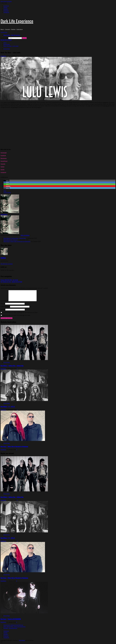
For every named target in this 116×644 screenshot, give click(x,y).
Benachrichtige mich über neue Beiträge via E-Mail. (16, 315)
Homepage (4, 153)
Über (5, 191)
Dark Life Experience (17, 21)
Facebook (3, 155)
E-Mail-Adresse (5, 307)
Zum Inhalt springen (6, 1)
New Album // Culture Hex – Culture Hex (15, 238)
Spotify (2, 170)
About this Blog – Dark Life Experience (12, 35)
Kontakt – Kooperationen (10, 628)
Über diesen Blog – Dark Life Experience (14, 627)
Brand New (7, 49)
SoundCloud (4, 161)
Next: (11, 282)
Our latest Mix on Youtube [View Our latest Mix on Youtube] (6, 40)
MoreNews (22, 640)
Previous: (9, 280)
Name (3, 304)
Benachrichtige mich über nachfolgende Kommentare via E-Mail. (20, 312)
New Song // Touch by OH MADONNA (11, 619)
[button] (4, 32)
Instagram (3, 172)
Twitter (3, 167)
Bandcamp (4, 158)
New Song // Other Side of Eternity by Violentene (17, 241)
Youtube (3, 164)
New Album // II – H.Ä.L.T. (10, 240)
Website (3, 310)
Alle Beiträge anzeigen (7, 264)
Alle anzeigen (25, 235)
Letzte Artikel (7, 193)
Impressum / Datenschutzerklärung (13, 625)
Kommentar (4, 301)
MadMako (4, 56)
